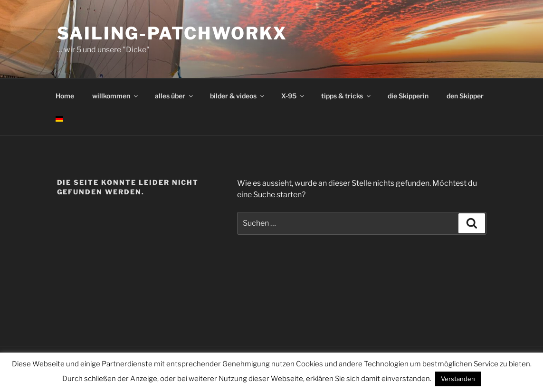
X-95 (293, 96)
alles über (175, 96)
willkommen (116, 96)
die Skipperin (408, 96)
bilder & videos (238, 96)
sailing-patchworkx (172, 33)
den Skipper (465, 96)
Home (65, 96)
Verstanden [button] (458, 379)
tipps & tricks (347, 96)
